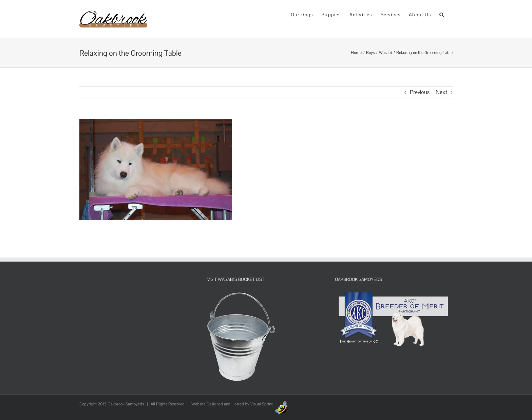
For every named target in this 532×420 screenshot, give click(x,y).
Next (441, 92)
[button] (442, 14)
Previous (420, 92)
